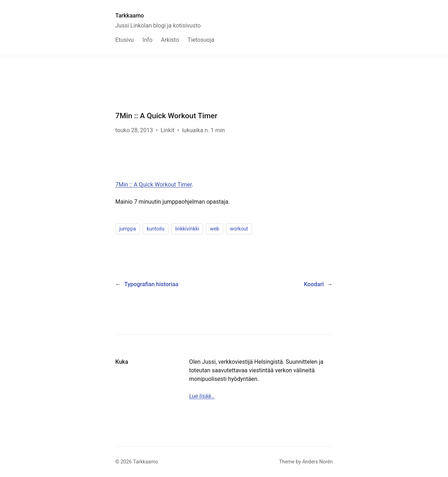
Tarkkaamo (130, 16)
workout (239, 229)
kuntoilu (156, 229)
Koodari (314, 284)
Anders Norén (317, 462)
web (215, 229)
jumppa (128, 229)
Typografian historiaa (151, 284)
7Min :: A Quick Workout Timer (154, 185)
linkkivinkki (187, 229)
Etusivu (125, 40)
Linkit (168, 130)
